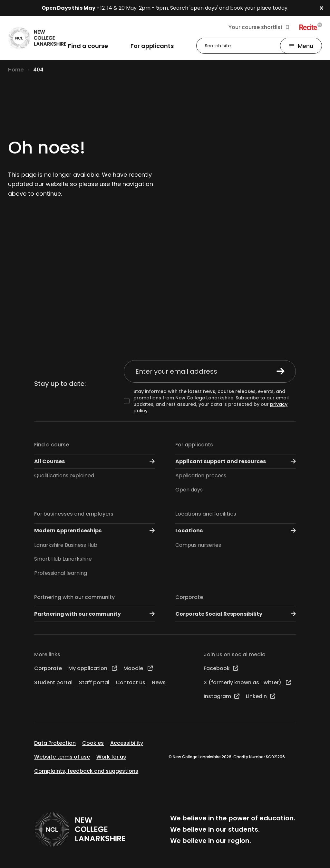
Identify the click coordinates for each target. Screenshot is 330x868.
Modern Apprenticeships (94, 531)
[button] (325, 8)
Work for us (111, 757)
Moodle (138, 668)
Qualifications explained (64, 476)
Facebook (221, 668)
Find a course (52, 445)
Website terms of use (62, 757)
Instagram (222, 696)
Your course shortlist (259, 27)
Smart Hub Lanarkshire (63, 559)
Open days (189, 490)
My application (93, 668)
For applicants (194, 445)
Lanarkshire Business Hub (66, 545)
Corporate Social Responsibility (236, 614)
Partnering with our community (74, 597)
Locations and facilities (206, 514)
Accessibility (127, 743)
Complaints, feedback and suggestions (86, 771)
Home (16, 70)
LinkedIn (261, 696)
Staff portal (94, 682)
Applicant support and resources (236, 461)
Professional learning (61, 573)
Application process (201, 476)
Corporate (189, 597)
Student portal (53, 682)
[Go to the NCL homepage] (37, 38)
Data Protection (55, 743)
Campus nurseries (198, 545)
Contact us (131, 682)
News (159, 682)
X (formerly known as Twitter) (247, 682)
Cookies (93, 743)
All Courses (94, 461)
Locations (236, 531)
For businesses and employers (74, 514)
